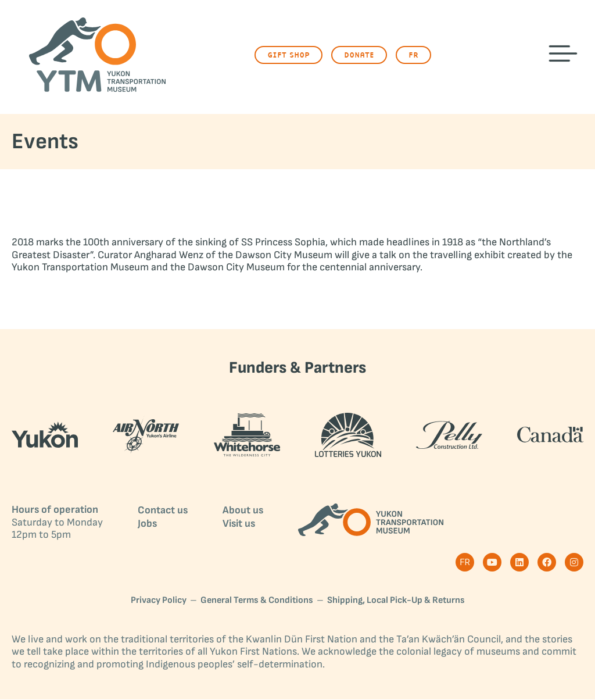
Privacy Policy (159, 601)
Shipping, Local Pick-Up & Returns (396, 601)
